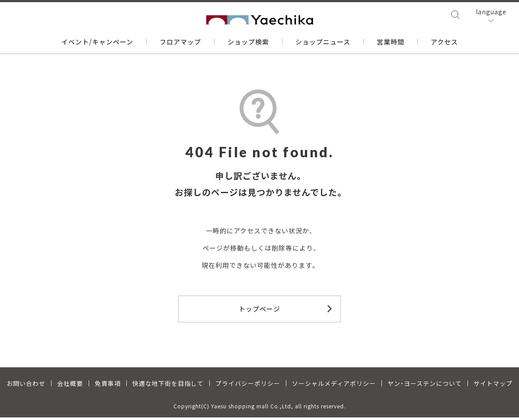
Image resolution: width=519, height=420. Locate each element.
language (491, 13)
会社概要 (70, 386)
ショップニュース (323, 43)
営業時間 (391, 43)
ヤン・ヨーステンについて (425, 386)
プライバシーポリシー (248, 386)
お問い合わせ (26, 386)
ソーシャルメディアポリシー (334, 386)
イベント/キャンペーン (97, 43)
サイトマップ (493, 386)
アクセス (444, 43)
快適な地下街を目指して (168, 386)
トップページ (259, 309)
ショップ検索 (248, 43)
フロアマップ (180, 43)
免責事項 (108, 386)
